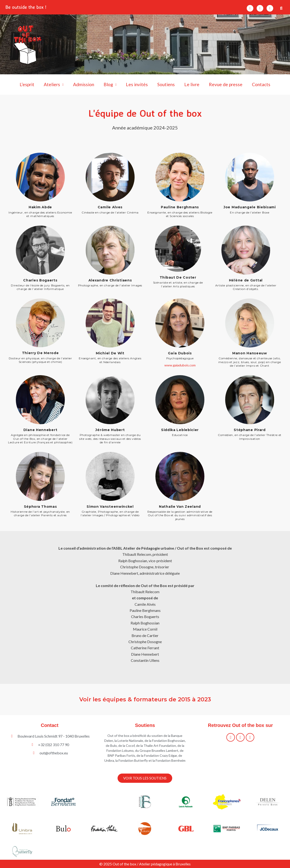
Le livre (192, 84)
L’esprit (27, 84)
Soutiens (166, 84)
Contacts (261, 84)
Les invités (137, 84)
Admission (84, 84)
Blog (110, 85)
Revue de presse (226, 84)
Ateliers (54, 85)
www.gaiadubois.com (180, 365)
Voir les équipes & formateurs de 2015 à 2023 (145, 699)
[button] (281, 8)
